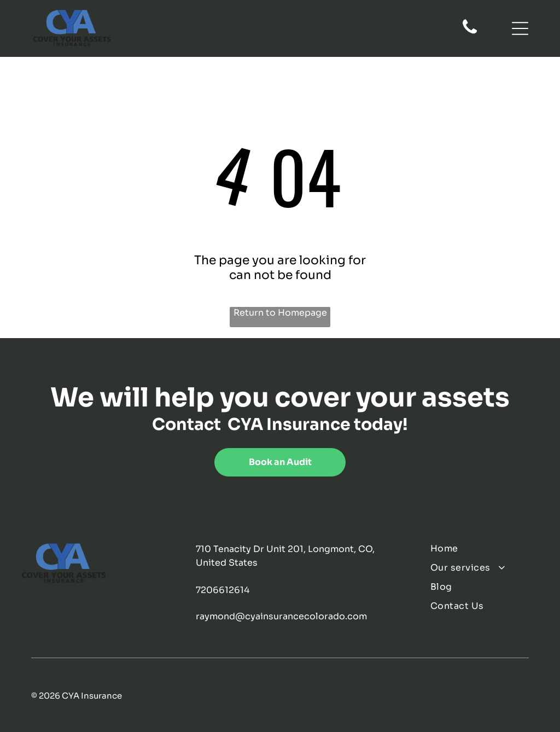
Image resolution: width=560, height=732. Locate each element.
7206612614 (223, 590)
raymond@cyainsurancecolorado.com (281, 616)
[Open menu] (520, 28)
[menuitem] (485, 548)
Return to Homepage (280, 313)
